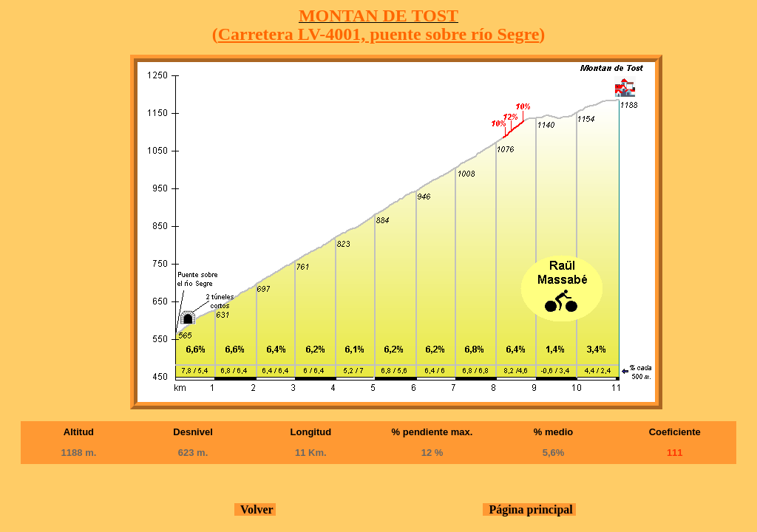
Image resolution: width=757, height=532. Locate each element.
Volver (255, 509)
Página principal (529, 509)
